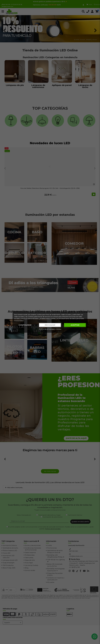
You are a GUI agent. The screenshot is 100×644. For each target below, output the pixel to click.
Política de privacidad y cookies (50, 329)
